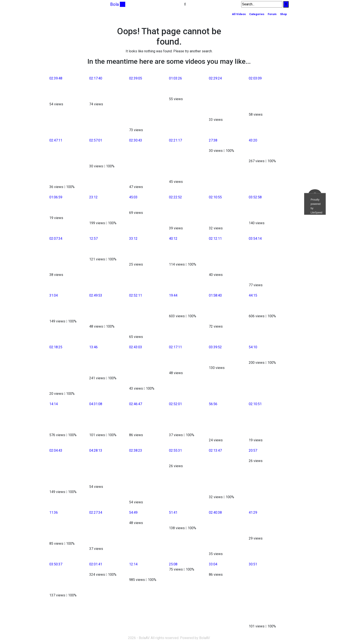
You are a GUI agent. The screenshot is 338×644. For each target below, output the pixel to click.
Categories (257, 14)
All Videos (239, 14)
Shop (283, 14)
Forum (272, 14)
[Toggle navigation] (52, 4)
